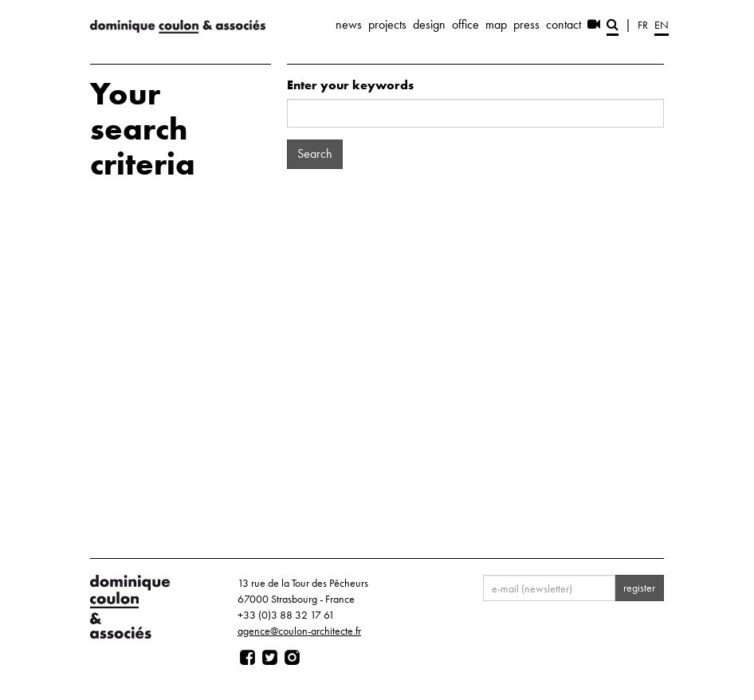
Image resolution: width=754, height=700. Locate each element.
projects (387, 24)
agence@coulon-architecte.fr (299, 631)
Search (315, 153)
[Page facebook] (247, 658)
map (496, 24)
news (349, 24)
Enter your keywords (350, 85)
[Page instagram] (292, 658)
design (429, 24)
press (526, 24)
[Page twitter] (270, 658)
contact (564, 24)
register (639, 588)
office (465, 24)
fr (643, 25)
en (662, 25)
